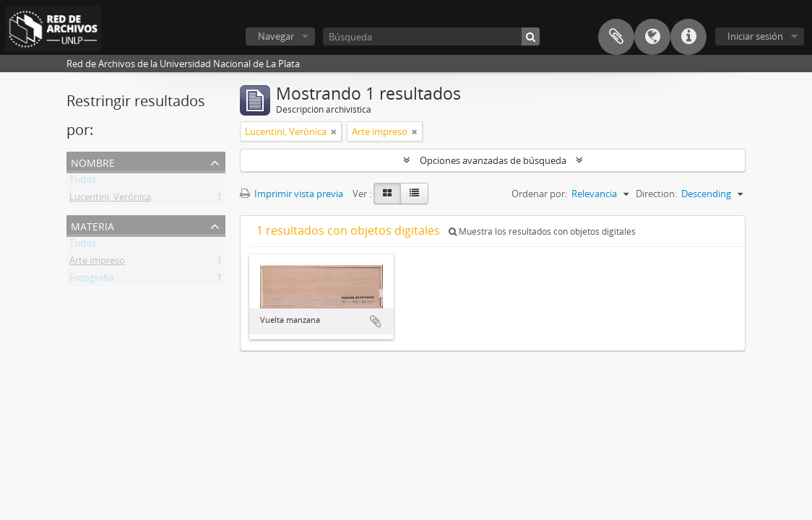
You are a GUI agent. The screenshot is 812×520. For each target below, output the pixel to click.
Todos (83, 182)
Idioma (652, 37)
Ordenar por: (539, 194)
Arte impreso (97, 263)
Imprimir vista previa (291, 194)
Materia (92, 225)
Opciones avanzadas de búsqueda (493, 160)
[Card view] (387, 194)
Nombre (93, 161)
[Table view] (414, 194)
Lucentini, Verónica (110, 199)
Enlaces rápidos (688, 37)
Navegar (276, 36)
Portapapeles (616, 37)
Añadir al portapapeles (376, 321)
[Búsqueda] (431, 36)
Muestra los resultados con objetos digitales (542, 231)
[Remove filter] (334, 131)
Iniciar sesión (755, 36)
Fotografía (91, 280)
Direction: (656, 194)
